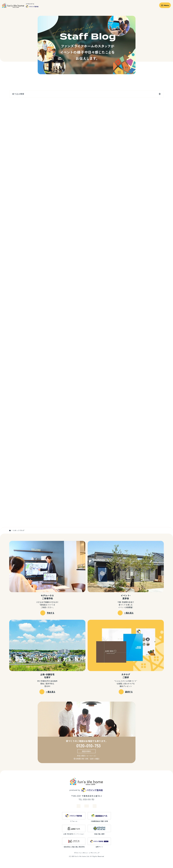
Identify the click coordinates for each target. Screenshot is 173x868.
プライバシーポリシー (81, 853)
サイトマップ (95, 853)
